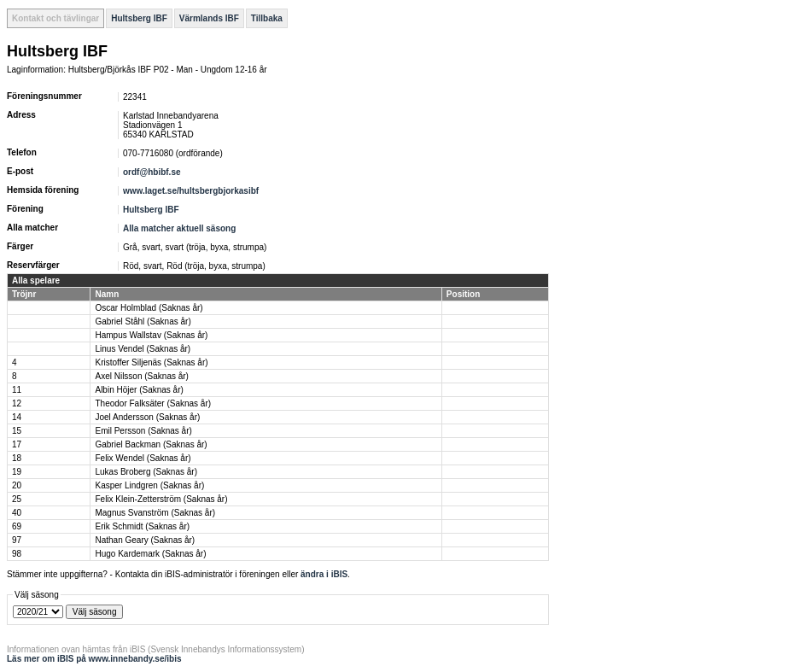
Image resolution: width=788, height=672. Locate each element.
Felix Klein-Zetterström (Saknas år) (161, 499)
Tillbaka (267, 18)
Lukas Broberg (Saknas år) (146, 472)
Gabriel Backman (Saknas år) (151, 444)
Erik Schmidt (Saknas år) (142, 526)
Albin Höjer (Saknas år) (139, 390)
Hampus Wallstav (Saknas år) (151, 335)
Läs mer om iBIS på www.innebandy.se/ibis (94, 659)
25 (17, 499)
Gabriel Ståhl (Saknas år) (143, 321)
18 (17, 458)
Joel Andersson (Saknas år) (147, 417)
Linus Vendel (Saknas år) (143, 349)
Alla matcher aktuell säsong (179, 228)
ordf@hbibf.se (152, 172)
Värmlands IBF (209, 18)
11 (17, 390)
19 (17, 472)
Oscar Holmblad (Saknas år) (149, 308)
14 (17, 417)
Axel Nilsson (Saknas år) (141, 376)
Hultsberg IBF (139, 18)
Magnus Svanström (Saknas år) (155, 513)
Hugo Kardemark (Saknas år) (150, 554)
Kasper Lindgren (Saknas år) (149, 485)
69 (17, 526)
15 (17, 431)
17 (17, 444)
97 (17, 540)
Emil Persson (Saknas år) (143, 431)
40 (17, 513)
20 (17, 485)
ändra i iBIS (324, 574)
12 (17, 403)
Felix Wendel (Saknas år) (143, 458)
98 (17, 554)
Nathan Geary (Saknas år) (145, 540)
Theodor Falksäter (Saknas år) (153, 403)
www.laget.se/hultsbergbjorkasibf (191, 191)
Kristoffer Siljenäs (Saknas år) (151, 362)
